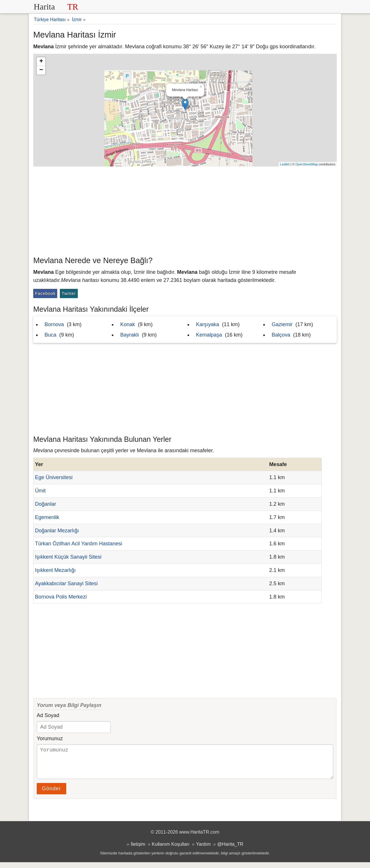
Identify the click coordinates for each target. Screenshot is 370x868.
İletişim (138, 850)
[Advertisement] (185, 210)
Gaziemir (282, 324)
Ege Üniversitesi (54, 477)
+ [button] (41, 62)
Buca (50, 335)
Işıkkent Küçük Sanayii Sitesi (68, 557)
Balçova (281, 335)
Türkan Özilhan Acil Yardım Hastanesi (78, 544)
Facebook (45, 293)
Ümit (40, 491)
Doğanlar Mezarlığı (57, 531)
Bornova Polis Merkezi (61, 597)
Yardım (203, 850)
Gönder (51, 794)
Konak (128, 324)
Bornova (54, 324)
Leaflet (285, 164)
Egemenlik (47, 517)
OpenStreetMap (307, 164)
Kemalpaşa (209, 335)
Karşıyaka (208, 324)
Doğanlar (46, 504)
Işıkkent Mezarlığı (55, 570)
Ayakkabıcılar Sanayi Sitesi (66, 583)
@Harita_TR (230, 850)
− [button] (41, 70)
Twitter (69, 293)
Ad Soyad (48, 715)
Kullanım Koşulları (171, 850)
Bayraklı (130, 335)
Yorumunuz (50, 738)
